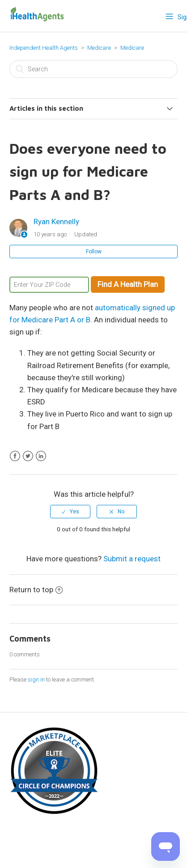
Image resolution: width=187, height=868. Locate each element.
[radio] (70, 512)
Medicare (100, 48)
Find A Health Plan (128, 284)
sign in (36, 679)
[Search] (93, 69)
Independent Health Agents (44, 48)
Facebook (15, 456)
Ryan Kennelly (56, 221)
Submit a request (132, 559)
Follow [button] (94, 252)
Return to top (36, 590)
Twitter (28, 456)
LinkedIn (41, 456)
